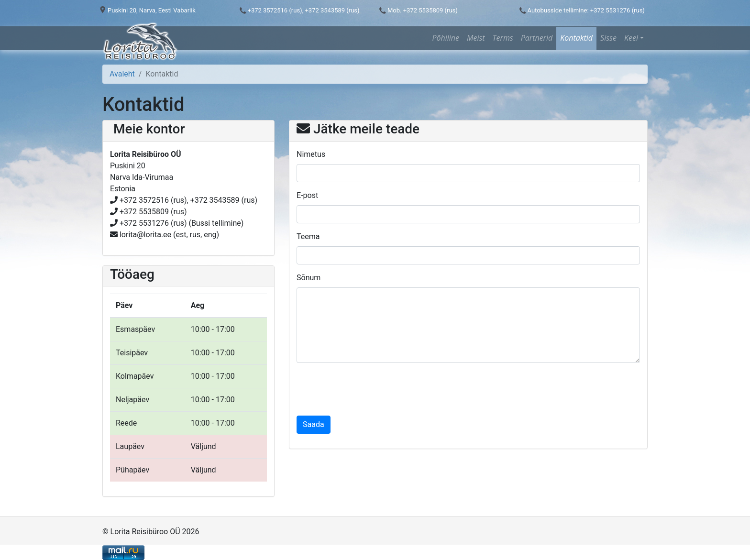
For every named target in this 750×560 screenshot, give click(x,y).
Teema (308, 236)
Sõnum (309, 278)
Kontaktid (576, 38)
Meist (476, 38)
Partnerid (537, 38)
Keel (631, 38)
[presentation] (369, 389)
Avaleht (122, 74)
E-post (307, 195)
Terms (503, 38)
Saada (314, 424)
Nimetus (311, 154)
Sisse (608, 38)
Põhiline (446, 38)
